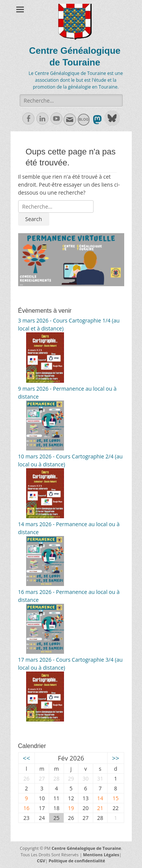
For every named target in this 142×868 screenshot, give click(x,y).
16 (27, 808)
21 (100, 808)
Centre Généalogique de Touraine (86, 848)
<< (26, 758)
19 (71, 808)
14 (100, 798)
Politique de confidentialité (77, 861)
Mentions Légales (101, 855)
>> (116, 758)
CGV (41, 861)
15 (115, 798)
